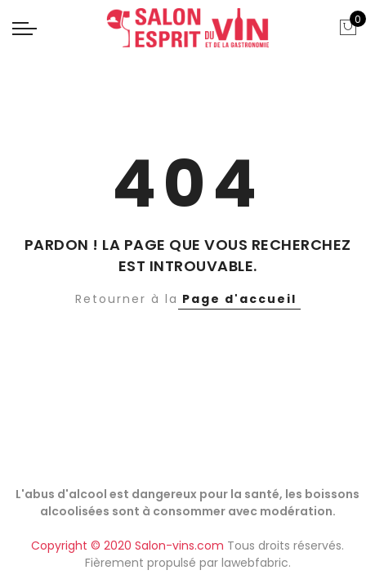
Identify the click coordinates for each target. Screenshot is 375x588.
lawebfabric (255, 563)
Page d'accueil (239, 299)
